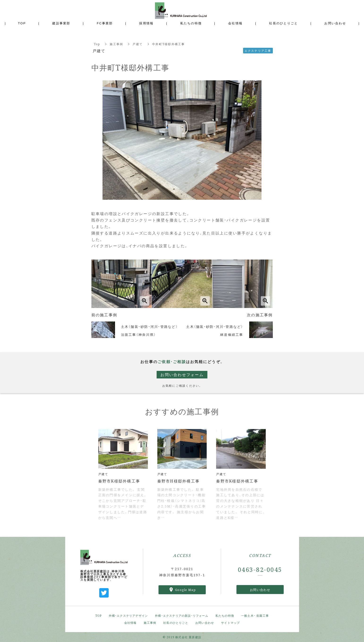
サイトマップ (230, 622)
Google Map (185, 590)
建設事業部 (61, 23)
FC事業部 (105, 23)
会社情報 (131, 622)
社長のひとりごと (176, 622)
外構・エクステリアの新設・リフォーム (182, 615)
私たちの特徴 (225, 615)
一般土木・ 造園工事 (255, 615)
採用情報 (146, 23)
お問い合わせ (260, 590)
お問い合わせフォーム (182, 375)
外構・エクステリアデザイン (128, 615)
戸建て (138, 44)
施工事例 (116, 44)
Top (97, 44)
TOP (98, 615)
